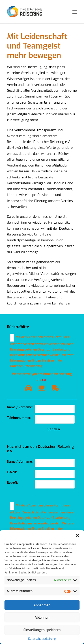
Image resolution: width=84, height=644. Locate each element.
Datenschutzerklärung (42, 639)
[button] (77, 535)
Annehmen (42, 605)
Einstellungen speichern (42, 630)
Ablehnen (42, 617)
